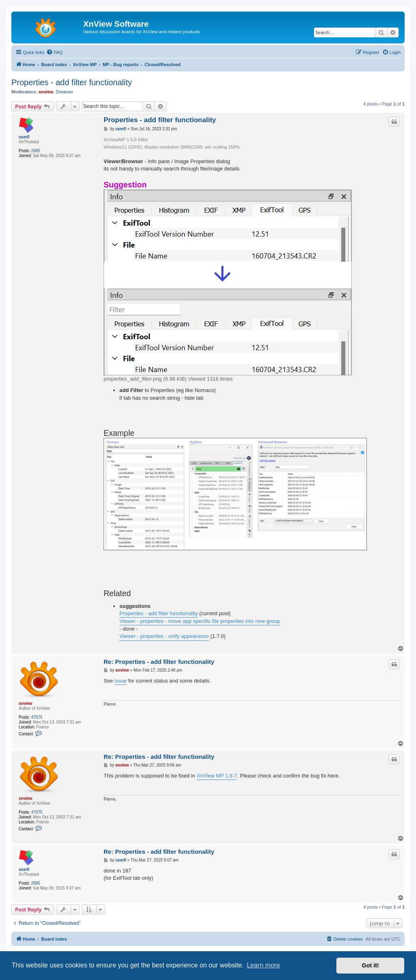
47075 (37, 717)
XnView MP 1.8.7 (217, 776)
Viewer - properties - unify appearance (164, 636)
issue (121, 681)
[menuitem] (54, 52)
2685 (36, 151)
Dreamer (64, 92)
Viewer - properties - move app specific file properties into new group (200, 621)
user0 (24, 137)
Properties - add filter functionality (72, 82)
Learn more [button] (263, 965)
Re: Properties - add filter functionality (159, 662)
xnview (46, 92)
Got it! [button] (370, 965)
